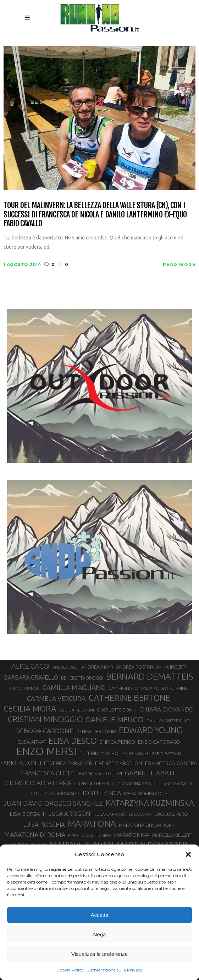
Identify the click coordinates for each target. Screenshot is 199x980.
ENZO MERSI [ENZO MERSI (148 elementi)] (46, 752)
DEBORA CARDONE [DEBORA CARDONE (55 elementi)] (44, 731)
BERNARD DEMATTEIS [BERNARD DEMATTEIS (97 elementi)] (150, 676)
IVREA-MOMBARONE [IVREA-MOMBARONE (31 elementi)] (145, 793)
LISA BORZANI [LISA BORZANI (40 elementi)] (27, 814)
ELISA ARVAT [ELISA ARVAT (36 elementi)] (32, 742)
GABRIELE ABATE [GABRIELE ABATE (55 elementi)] (151, 773)
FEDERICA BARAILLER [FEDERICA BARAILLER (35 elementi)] (68, 763)
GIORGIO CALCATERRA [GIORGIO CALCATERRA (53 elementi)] (38, 783)
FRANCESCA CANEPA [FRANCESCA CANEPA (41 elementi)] (171, 763)
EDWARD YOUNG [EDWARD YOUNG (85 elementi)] (150, 730)
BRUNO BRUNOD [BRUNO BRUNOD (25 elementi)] (24, 688)
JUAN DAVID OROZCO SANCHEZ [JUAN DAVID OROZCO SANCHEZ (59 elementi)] (53, 803)
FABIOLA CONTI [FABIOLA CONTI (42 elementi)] (21, 763)
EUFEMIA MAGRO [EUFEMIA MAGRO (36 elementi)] (99, 753)
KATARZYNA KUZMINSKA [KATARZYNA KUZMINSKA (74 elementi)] (150, 803)
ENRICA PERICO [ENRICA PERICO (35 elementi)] (117, 742)
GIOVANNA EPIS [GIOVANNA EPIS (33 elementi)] (134, 784)
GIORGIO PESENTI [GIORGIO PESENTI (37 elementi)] (94, 783)
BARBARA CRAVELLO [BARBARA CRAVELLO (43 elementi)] (31, 677)
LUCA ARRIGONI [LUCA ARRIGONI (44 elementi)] (70, 814)
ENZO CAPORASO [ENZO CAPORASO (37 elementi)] (159, 742)
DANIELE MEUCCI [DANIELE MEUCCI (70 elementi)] (115, 719)
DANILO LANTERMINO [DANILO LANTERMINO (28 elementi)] (168, 721)
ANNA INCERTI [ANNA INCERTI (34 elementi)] (171, 667)
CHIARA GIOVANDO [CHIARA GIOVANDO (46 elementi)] (167, 709)
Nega (100, 934)
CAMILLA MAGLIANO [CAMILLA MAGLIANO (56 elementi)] (74, 687)
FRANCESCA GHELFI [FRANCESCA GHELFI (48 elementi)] (48, 773)
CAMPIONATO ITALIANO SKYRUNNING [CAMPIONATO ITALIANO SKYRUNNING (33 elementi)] (148, 688)
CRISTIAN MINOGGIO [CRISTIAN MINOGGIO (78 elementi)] (45, 719)
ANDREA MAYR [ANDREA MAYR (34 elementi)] (97, 667)
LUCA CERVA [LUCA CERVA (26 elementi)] (140, 814)
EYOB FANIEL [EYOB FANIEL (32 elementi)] (135, 754)
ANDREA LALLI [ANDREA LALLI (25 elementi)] (65, 667)
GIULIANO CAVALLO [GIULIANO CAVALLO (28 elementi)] (173, 784)
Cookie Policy (70, 970)
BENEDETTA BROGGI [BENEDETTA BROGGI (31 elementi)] (82, 678)
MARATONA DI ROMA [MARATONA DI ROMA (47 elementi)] (35, 834)
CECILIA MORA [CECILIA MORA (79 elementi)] (30, 708)
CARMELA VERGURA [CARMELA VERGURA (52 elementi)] (56, 698)
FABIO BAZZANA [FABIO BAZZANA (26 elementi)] (167, 754)
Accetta (99, 915)
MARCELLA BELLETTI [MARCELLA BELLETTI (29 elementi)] (173, 835)
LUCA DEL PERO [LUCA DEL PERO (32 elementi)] (171, 814)
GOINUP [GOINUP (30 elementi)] (39, 793)
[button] (188, 854)
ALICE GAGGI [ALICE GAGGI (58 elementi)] (31, 666)
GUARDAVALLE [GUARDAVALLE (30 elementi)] (65, 793)
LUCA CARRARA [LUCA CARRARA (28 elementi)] (110, 814)
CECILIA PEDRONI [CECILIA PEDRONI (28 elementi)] (77, 710)
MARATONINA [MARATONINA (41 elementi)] (132, 835)
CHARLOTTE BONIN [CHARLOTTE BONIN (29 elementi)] (117, 710)
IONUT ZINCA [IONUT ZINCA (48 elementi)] (102, 793)
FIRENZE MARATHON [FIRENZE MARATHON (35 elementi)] (118, 763)
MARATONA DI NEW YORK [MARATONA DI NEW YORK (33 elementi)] (147, 825)
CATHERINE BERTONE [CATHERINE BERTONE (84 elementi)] (129, 698)
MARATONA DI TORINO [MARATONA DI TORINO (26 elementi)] (90, 835)
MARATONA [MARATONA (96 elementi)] (92, 824)
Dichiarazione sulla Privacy (115, 970)
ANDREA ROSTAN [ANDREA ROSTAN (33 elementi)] (135, 667)
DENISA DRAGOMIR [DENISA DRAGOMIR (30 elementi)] (96, 731)
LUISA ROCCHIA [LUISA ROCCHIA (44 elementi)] (44, 825)
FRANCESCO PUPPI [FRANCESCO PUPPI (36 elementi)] (100, 773)
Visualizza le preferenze (99, 954)
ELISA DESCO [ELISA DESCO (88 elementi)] (73, 741)
